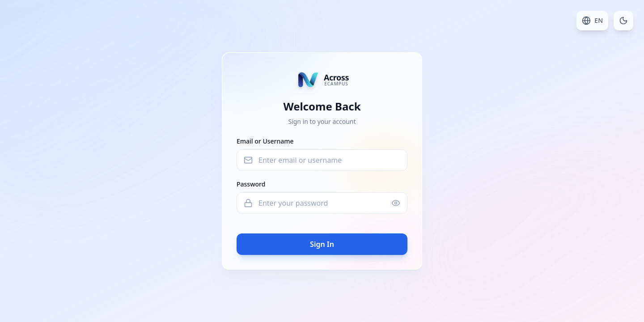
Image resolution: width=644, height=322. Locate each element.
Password (251, 184)
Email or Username (265, 141)
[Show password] (396, 203)
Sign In (322, 244)
